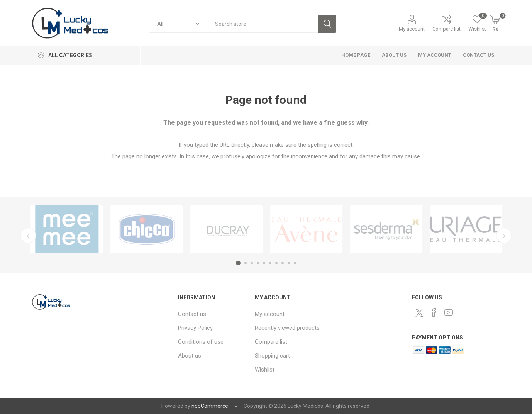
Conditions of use (201, 342)
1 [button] (238, 263)
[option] (67, 229)
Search (327, 24)
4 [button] (258, 263)
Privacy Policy (195, 328)
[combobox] (263, 24)
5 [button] (264, 263)
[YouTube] (449, 312)
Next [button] (504, 236)
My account (412, 29)
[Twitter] (419, 313)
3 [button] (252, 263)
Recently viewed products (287, 328)
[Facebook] (434, 312)
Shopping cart (272, 356)
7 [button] (276, 263)
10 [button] (295, 263)
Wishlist (265, 370)
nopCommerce (210, 406)
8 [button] (283, 263)
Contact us (479, 55)
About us (394, 55)
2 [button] (246, 263)
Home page (356, 55)
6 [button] (270, 263)
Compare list (446, 29)
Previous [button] (28, 236)
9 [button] (289, 263)
